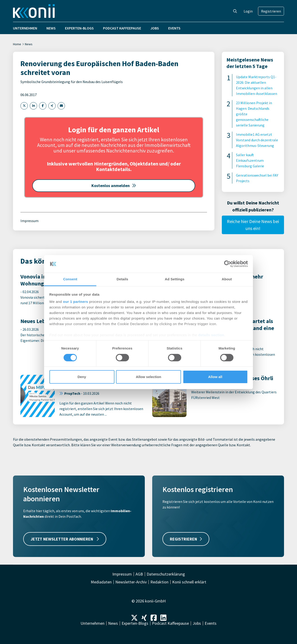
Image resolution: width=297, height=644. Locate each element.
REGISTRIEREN (186, 539)
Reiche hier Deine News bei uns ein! (253, 225)
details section (211, 335)
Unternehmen (25, 28)
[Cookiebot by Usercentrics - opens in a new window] (228, 264)
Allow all (215, 377)
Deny (82, 377)
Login (248, 11)
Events (174, 28)
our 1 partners (76, 302)
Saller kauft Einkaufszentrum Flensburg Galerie (250, 160)
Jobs (155, 28)
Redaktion (159, 582)
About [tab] (227, 279)
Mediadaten (101, 582)
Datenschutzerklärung (166, 574)
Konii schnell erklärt (189, 582)
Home (17, 44)
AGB (139, 574)
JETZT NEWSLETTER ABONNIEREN (65, 539)
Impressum (29, 221)
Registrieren (271, 11)
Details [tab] (123, 279)
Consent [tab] (70, 279)
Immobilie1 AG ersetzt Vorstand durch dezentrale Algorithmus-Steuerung (257, 140)
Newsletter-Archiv (131, 582)
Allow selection (148, 377)
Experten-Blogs (79, 28)
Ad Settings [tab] (174, 279)
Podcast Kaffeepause (122, 28)
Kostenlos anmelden (114, 186)
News (51, 28)
